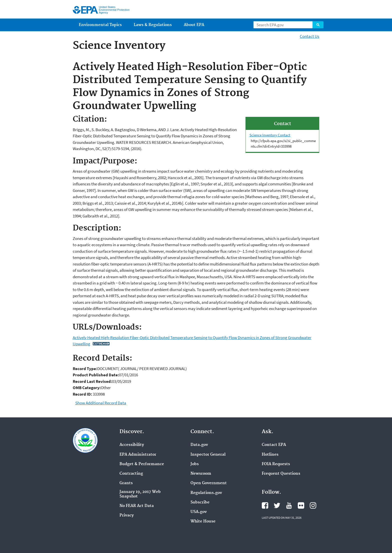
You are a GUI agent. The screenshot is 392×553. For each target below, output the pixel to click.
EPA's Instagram (313, 505)
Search (318, 25)
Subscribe (200, 502)
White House (203, 521)
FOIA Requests (276, 464)
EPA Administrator (138, 455)
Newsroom (201, 474)
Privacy (127, 515)
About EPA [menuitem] (194, 25)
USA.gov (199, 512)
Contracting (131, 474)
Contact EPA (274, 445)
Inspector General (208, 455)
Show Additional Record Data (101, 403)
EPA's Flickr (301, 505)
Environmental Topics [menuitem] (100, 25)
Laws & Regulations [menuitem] (153, 25)
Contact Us (309, 36)
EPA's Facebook (265, 505)
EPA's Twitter (277, 505)
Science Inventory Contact (270, 135)
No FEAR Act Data (137, 506)
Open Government (209, 483)
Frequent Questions (281, 474)
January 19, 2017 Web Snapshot (140, 494)
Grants (126, 483)
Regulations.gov (206, 493)
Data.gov (199, 445)
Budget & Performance (142, 464)
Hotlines (270, 455)
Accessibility (132, 445)
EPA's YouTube (289, 505)
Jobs (195, 464)
